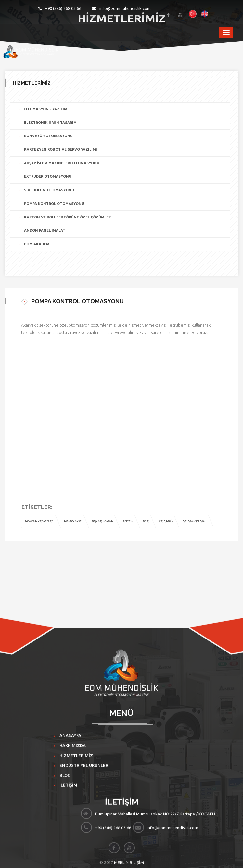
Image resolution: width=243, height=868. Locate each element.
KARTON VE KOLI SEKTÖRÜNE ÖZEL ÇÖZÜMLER (67, 217)
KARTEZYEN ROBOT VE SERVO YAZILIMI (61, 149)
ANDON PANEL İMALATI (45, 230)
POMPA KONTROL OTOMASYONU (54, 204)
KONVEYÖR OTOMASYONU (48, 136)
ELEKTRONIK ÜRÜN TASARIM (50, 123)
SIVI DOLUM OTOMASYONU (49, 190)
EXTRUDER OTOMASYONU (48, 176)
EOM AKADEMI (37, 244)
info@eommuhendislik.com (121, 8)
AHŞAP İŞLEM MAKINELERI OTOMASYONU (62, 163)
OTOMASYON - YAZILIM (46, 109)
